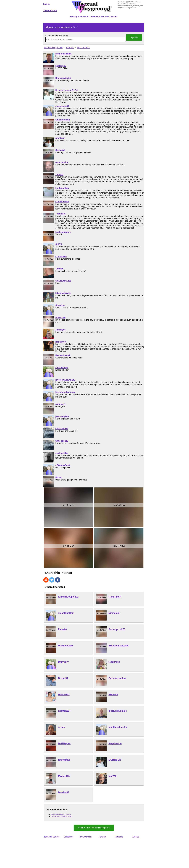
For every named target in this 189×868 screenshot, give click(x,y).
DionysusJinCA (63, 78)
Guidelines (69, 837)
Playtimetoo (115, 743)
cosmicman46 (62, 106)
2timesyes (60, 330)
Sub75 (59, 244)
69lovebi (113, 695)
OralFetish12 (62, 429)
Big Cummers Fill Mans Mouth (61, 816)
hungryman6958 (63, 54)
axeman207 (64, 711)
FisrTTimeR (115, 597)
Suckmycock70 (117, 629)
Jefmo (62, 727)
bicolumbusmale (118, 711)
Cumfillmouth (62, 202)
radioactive (64, 760)
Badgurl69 (61, 342)
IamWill (113, 776)
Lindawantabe (62, 188)
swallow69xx (62, 453)
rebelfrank (114, 662)
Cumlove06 (61, 256)
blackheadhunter (118, 727)
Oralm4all (60, 150)
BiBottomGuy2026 (119, 646)
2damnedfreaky (63, 293)
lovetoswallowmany (65, 380)
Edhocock (60, 317)
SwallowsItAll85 (63, 281)
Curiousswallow (117, 678)
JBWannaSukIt (63, 465)
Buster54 (63, 678)
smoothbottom (66, 613)
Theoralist (60, 214)
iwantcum (60, 138)
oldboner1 (60, 404)
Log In (46, 4)
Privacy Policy (85, 837)
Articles (136, 837)
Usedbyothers (66, 646)
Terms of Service (52, 837)
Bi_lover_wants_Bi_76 (66, 90)
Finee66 (62, 629)
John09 (59, 269)
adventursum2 (63, 120)
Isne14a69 (64, 792)
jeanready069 (62, 416)
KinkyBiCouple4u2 (68, 597)
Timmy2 (59, 175)
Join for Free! (50, 11)
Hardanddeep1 (63, 355)
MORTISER (115, 760)
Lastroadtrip (61, 368)
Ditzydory (63, 662)
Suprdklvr (60, 305)
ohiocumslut (62, 162)
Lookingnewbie (63, 232)
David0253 (64, 695)
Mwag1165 (64, 776)
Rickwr (59, 477)
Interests (119, 837)
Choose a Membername (57, 35)
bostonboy (61, 66)
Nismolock (114, 613)
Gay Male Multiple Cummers (61, 814)
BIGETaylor (64, 743)
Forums (102, 837)
